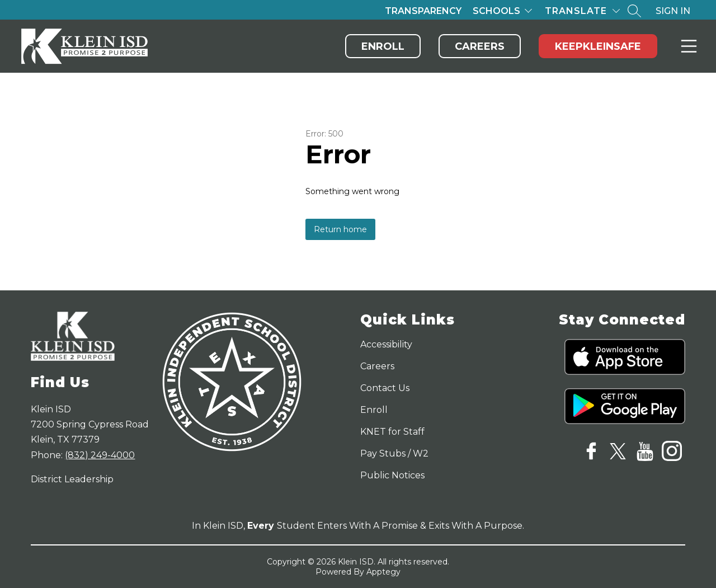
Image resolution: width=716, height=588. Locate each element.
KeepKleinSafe (598, 46)
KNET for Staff (392, 432)
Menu (687, 46)
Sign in (673, 11)
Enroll (383, 46)
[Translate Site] (582, 11)
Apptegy (383, 572)
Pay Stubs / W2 (394, 453)
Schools (496, 11)
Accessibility (386, 344)
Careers (480, 46)
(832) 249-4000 (100, 455)
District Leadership (72, 479)
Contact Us (385, 388)
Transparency (423, 11)
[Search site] (634, 11)
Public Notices (392, 475)
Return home (340, 229)
